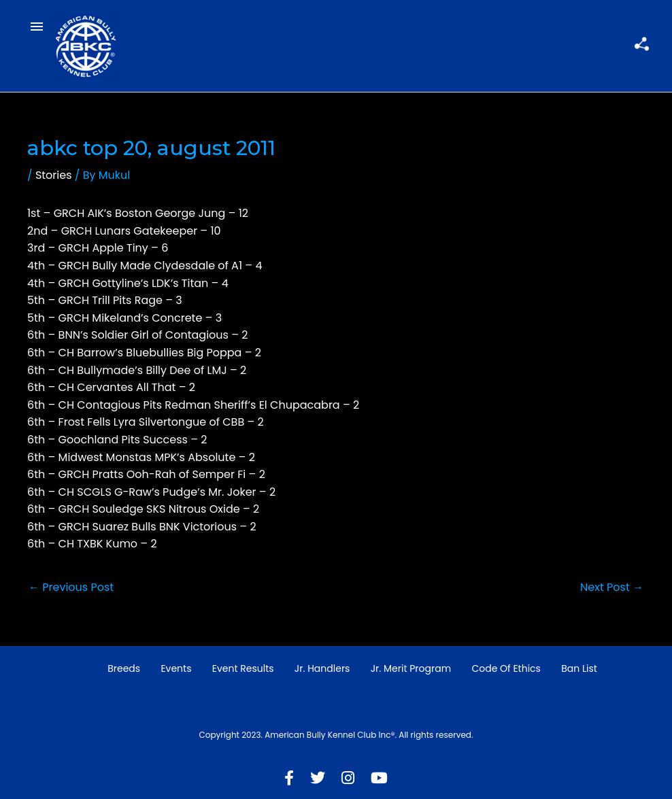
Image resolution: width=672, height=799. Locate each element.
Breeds (124, 668)
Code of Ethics (506, 668)
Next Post (612, 587)
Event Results (243, 668)
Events (176, 668)
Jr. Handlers (322, 668)
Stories (54, 175)
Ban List (579, 668)
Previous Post (71, 587)
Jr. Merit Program (411, 668)
